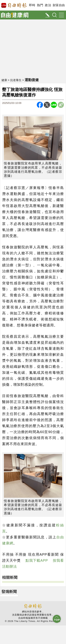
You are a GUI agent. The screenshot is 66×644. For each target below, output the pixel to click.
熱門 (40, 5)
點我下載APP (37, 560)
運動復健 (32, 80)
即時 (32, 5)
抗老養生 (16, 80)
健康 (4, 80)
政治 (48, 5)
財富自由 (59, 5)
